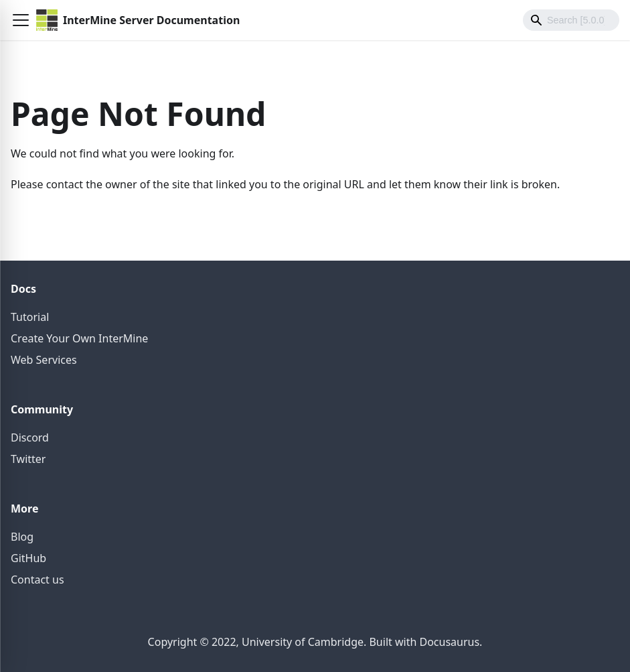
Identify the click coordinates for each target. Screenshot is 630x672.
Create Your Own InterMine (79, 338)
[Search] (571, 20)
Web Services (44, 360)
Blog (22, 537)
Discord (30, 438)
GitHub (28, 558)
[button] (21, 20)
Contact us (37, 580)
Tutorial (30, 317)
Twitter (28, 459)
